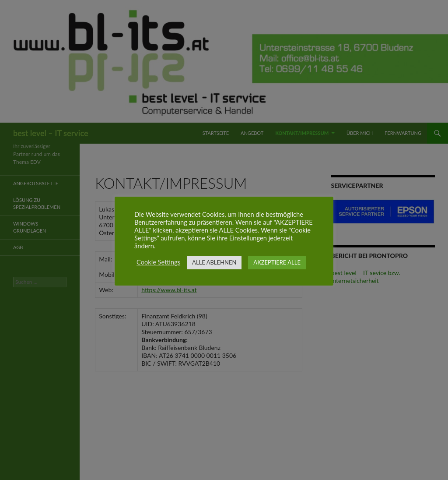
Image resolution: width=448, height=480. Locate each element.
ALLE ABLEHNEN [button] (214, 262)
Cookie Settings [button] (158, 262)
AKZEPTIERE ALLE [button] (277, 262)
